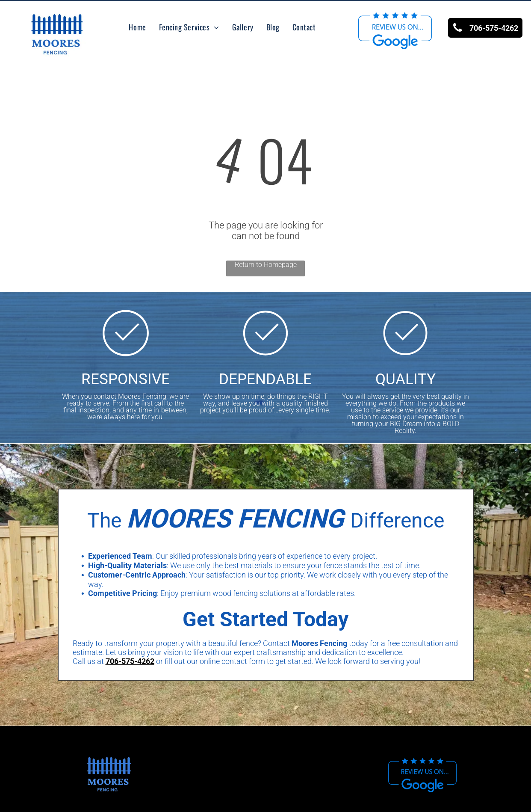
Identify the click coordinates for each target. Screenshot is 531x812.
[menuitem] (137, 27)
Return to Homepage (266, 265)
